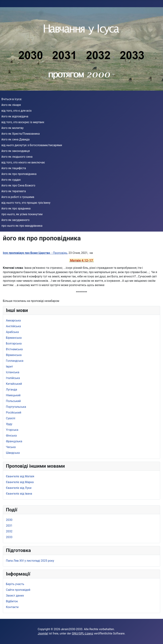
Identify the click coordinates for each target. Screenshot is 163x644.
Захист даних (15, 596)
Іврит (9, 366)
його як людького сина (17, 157)
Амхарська (13, 320)
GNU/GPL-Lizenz (82, 633)
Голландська (15, 361)
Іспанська (13, 372)
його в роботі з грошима (18, 197)
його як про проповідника (19, 174)
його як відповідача (15, 116)
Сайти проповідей (18, 590)
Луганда (12, 390)
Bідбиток (12, 601)
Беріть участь (15, 584)
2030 (9, 520)
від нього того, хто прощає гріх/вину (26, 203)
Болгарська (14, 343)
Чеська (11, 447)
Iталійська (13, 378)
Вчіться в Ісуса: (12, 99)
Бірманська (14, 338)
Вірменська (14, 355)
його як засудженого (15, 220)
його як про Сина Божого (18, 185)
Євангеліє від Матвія (20, 476)
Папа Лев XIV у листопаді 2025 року (30, 561)
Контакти (12, 607)
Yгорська (12, 430)
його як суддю (11, 180)
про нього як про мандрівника (22, 226)
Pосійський (14, 413)
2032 (9, 531)
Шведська (13, 453)
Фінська (11, 436)
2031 (9, 526)
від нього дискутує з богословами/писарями (32, 145)
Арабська (12, 332)
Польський (13, 401)
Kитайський (14, 384)
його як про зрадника (16, 208)
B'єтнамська (14, 349)
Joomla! (43, 633)
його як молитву (12, 128)
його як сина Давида (15, 139)
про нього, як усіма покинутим (22, 214)
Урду (9, 424)
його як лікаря (11, 105)
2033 (9, 537)
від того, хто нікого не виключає (23, 162)
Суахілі (11, 418)
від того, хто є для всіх (17, 111)
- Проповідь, (35, 253)
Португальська (16, 407)
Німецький (13, 395)
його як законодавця (16, 151)
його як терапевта (14, 191)
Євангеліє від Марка (20, 482)
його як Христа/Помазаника (21, 134)
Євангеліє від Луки (19, 488)
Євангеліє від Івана (19, 494)
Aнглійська (13, 326)
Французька (14, 441)
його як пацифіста (14, 168)
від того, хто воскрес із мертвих (23, 122)
